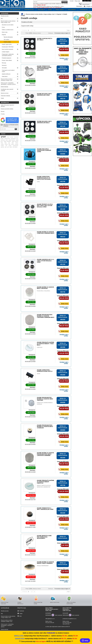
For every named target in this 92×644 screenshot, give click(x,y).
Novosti (50, 10)
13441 (38, 182)
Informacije (5, 102)
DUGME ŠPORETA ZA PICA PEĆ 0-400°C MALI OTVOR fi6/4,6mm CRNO (45, 206)
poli (8, 147)
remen (10, 146)
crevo (8, 137)
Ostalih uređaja (7, 42)
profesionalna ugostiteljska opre (11, 139)
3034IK (39, 374)
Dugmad (4, 35)
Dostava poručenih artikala (7, 109)
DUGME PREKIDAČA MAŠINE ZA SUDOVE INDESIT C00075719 (45, 482)
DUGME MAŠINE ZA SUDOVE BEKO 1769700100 (45, 288)
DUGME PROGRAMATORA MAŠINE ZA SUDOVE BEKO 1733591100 (45, 426)
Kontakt (72, 1)
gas (9, 143)
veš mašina (15, 147)
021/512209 (65, 613)
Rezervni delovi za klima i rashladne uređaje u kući (7, 80)
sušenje (17, 144)
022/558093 (48, 613)
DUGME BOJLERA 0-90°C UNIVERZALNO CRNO (44, 94)
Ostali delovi (5, 76)
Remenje (4, 63)
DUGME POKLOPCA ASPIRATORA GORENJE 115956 (44, 150)
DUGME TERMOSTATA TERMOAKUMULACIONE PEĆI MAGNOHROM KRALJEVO (44, 68)
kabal (11, 147)
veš (6, 146)
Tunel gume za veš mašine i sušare (8, 71)
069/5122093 (66, 615)
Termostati (4, 68)
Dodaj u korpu (64, 55)
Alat (2, 18)
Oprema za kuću (5, 93)
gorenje (2, 147)
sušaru (17, 143)
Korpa (86, 4)
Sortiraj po (51, 33)
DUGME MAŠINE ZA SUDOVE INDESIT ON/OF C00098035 (45, 563)
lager (6, 143)
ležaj (2, 143)
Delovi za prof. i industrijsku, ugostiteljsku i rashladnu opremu (8, 84)
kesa (7, 140)
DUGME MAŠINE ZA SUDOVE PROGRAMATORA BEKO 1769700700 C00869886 (45, 454)
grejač (3, 137)
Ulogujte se (89, 6)
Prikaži (27, 33)
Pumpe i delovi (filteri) (7, 60)
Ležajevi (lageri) (6, 52)
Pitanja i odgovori (60, 10)
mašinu (2, 144)
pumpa (12, 137)
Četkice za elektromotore (8, 30)
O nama (3, 114)
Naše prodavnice (72, 10)
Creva (3, 27)
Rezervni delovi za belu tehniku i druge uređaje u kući (8, 22)
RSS (21, 616)
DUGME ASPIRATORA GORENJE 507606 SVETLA (45, 371)
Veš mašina (6, 39)
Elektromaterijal (4, 87)
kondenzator (16, 146)
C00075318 (40, 347)
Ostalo (2, 98)
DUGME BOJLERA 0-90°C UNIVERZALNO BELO (44, 122)
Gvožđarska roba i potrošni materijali (7, 90)
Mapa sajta (77, 1)
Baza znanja (41, 10)
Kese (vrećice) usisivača (7, 49)
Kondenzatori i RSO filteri (8, 47)
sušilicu (13, 144)
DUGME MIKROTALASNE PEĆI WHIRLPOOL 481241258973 (44, 537)
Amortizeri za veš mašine (8, 25)
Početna (4, 10)
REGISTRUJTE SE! (29, 10)
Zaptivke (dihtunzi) (6, 74)
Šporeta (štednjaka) (8, 37)
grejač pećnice (12, 140)
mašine (6, 144)
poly (6, 147)
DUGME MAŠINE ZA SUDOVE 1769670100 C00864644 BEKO (46, 232)
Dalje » (69, 30)
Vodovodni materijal (5, 96)
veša (13, 143)
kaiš (9, 144)
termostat (3, 140)
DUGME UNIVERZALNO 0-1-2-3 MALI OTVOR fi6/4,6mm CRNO (46, 261)
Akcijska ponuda (5, 16)
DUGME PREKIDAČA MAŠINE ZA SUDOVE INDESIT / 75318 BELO (45, 344)
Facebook (22, 611)
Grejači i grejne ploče (7, 44)
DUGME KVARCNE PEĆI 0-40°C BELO (45, 39)
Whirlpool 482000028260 (43, 566)
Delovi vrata (5, 32)
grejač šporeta (15, 141)
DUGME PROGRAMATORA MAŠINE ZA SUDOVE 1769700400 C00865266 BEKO (46, 316)
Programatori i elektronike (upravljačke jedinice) (8, 55)
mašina (2, 146)
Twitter (21, 614)
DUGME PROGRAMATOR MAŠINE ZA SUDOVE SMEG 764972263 (45, 399)
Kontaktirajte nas (84, 10)
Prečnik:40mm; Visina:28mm (43, 291)
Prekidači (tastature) (6, 58)
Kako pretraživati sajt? (15, 10)
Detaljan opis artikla (64, 59)
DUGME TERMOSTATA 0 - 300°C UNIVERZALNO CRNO (45, 509)
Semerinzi (4, 65)
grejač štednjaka (7, 141)
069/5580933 (48, 615)
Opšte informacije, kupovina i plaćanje (7, 106)
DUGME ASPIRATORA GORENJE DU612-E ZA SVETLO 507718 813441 (44, 178)
